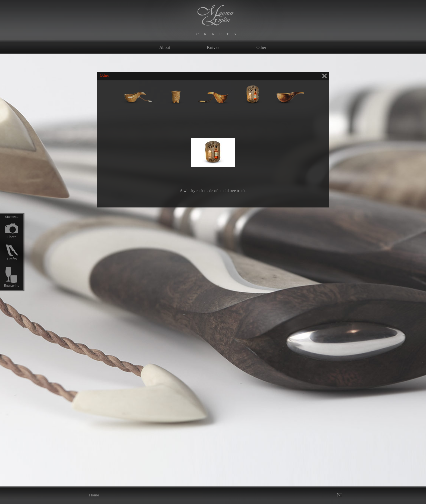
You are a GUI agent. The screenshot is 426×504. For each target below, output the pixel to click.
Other (261, 47)
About (165, 47)
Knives (213, 47)
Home (94, 495)
